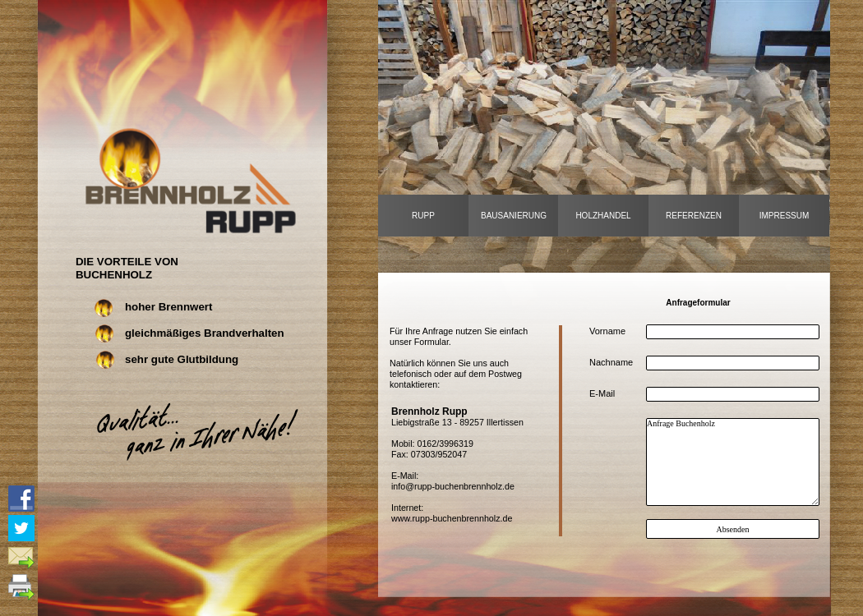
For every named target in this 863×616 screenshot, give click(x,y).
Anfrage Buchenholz (733, 462)
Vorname (607, 331)
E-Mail (602, 393)
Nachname (611, 362)
